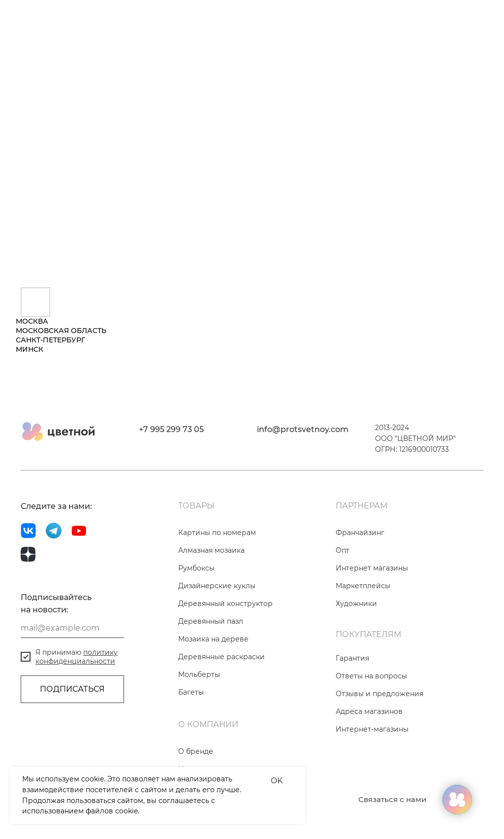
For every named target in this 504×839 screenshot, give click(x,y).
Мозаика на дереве (213, 639)
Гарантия (352, 658)
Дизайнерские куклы (217, 586)
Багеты (191, 692)
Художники (356, 604)
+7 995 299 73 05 (171, 429)
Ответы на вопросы (371, 676)
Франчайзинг (360, 533)
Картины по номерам (217, 533)
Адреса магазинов (369, 711)
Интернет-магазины (372, 729)
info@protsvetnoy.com (303, 429)
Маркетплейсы (363, 586)
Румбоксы (196, 568)
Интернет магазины (372, 568)
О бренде (196, 751)
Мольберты (199, 674)
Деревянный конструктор (225, 604)
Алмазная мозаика (211, 550)
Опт (343, 550)
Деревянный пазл (211, 621)
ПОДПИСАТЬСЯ (72, 689)
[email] (72, 628)
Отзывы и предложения (379, 694)
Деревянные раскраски (221, 657)
